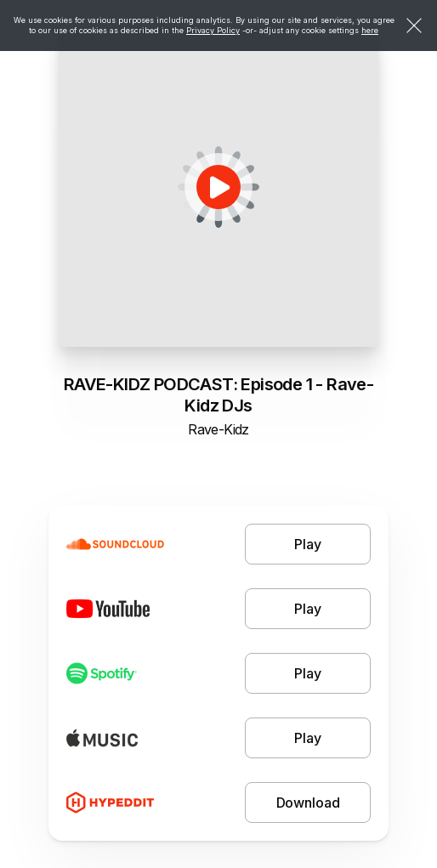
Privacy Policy (213, 30)
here (370, 30)
